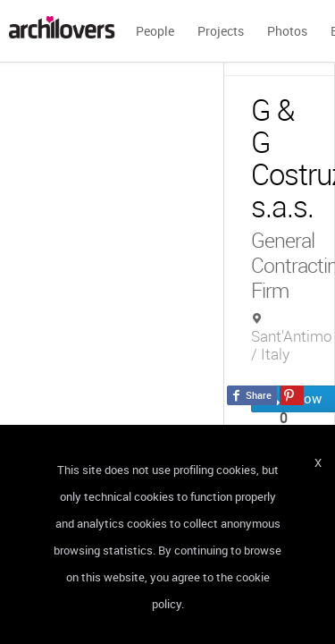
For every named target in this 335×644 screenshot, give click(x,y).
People (155, 31)
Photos (287, 31)
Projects (221, 31)
